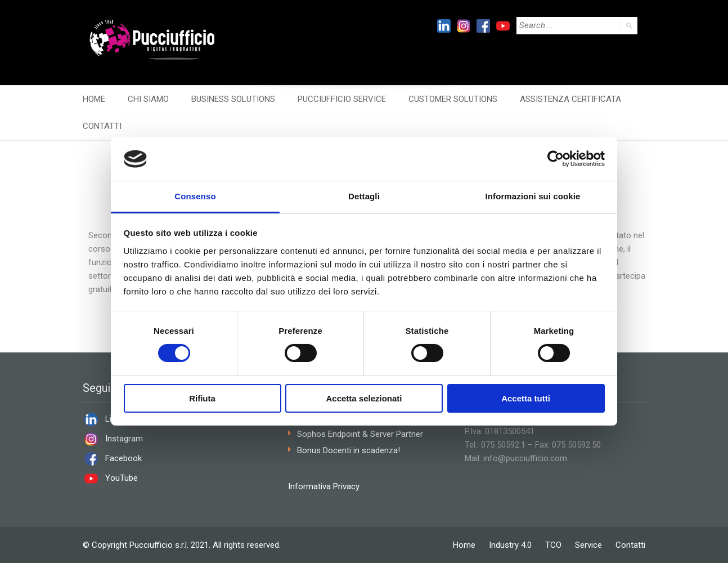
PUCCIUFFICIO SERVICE (342, 99)
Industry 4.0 (510, 545)
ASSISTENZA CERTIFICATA (570, 99)
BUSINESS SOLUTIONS (233, 99)
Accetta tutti (526, 398)
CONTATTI (102, 126)
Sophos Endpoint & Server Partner (360, 434)
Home (464, 545)
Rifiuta (202, 398)
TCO (553, 545)
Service (588, 545)
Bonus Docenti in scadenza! (349, 450)
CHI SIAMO (148, 99)
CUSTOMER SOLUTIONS (453, 99)
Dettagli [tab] (364, 196)
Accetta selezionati (364, 398)
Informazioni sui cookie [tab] (533, 196)
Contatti (630, 545)
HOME (94, 99)
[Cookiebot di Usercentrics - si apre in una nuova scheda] (556, 159)
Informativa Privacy (324, 486)
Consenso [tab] (195, 196)
